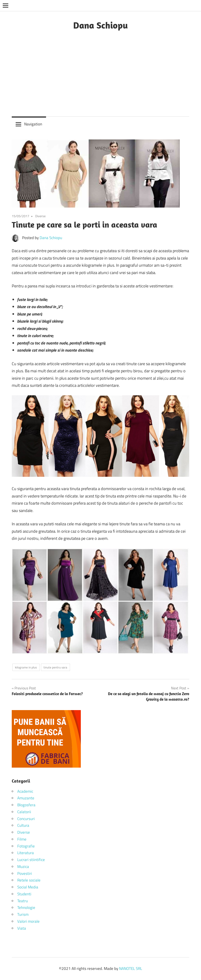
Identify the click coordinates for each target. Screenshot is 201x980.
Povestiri (25, 873)
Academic (25, 791)
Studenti (24, 894)
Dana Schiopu (100, 25)
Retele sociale (29, 880)
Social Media (28, 887)
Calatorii (24, 812)
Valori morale (28, 921)
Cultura (23, 825)
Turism (23, 914)
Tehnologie (26, 908)
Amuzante (26, 798)
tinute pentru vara (55, 667)
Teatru (23, 901)
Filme (22, 839)
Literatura (26, 853)
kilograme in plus (26, 667)
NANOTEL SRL (131, 968)
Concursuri (26, 819)
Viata (22, 928)
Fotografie (26, 846)
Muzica (23, 867)
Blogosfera (26, 805)
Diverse (40, 216)
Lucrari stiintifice (31, 860)
